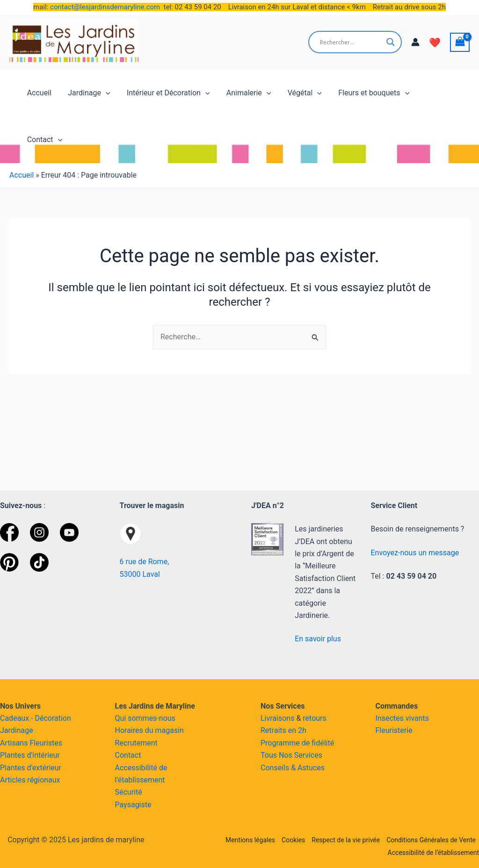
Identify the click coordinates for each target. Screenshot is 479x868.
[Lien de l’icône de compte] (415, 42)
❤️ (435, 43)
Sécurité (129, 792)
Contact (435, 93)
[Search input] (351, 42)
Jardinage (87, 93)
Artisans (15, 743)
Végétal (299, 93)
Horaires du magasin (149, 730)
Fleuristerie (394, 730)
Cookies (293, 840)
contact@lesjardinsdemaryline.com (105, 7)
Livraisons (277, 718)
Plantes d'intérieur (30, 755)
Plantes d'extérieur (31, 768)
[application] (104, 93)
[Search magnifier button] (391, 42)
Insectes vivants (403, 718)
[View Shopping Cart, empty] (460, 42)
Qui (121, 718)
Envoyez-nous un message (415, 553)
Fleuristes (46, 743)
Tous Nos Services (291, 755)
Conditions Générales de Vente (431, 840)
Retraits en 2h (283, 730)
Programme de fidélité (297, 743)
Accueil (39, 93)
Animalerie (244, 93)
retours (314, 718)
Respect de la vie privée (346, 840)
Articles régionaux (30, 780)
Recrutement (136, 743)
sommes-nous (152, 718)
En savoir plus (318, 639)
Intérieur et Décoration (165, 93)
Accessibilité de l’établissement (433, 853)
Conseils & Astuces (293, 768)
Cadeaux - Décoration (36, 718)
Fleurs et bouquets (366, 93)
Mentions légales (250, 840)
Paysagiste (133, 805)
